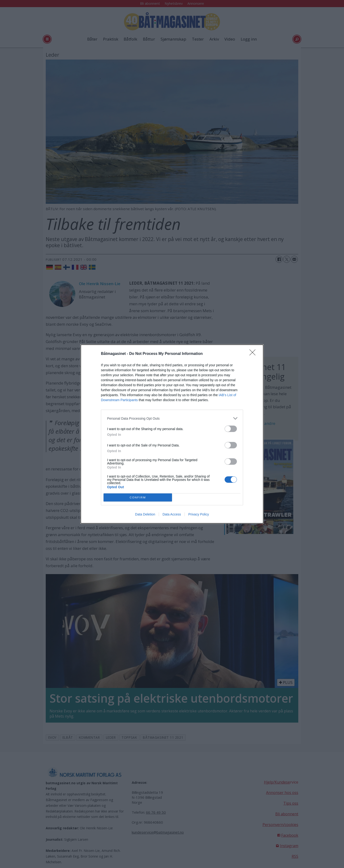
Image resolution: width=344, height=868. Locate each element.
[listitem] (172, 418)
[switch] (231, 429)
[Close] (254, 354)
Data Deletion (145, 514)
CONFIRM (138, 498)
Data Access (172, 514)
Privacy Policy (199, 514)
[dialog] (172, 434)
